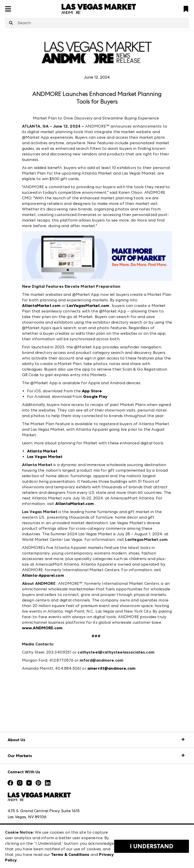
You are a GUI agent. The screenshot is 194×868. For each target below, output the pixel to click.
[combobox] (97, 23)
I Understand (152, 846)
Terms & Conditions (70, 854)
